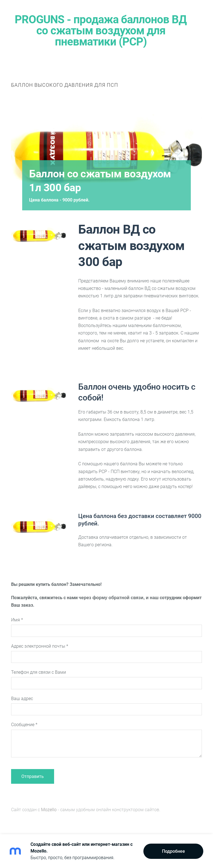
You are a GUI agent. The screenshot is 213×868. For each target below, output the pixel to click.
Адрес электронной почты (40, 646)
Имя (17, 620)
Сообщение (24, 725)
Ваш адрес (22, 699)
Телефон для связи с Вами (39, 672)
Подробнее (173, 851)
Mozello (49, 810)
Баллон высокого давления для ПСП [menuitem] (65, 85)
